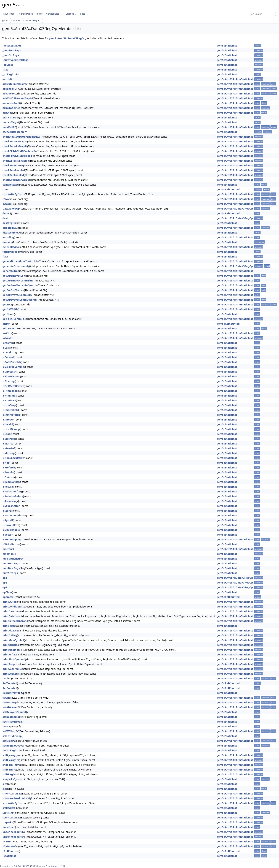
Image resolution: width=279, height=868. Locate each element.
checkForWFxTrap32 (15, 141)
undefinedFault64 (13, 837)
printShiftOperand (14, 659)
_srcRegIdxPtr (11, 74)
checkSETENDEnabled (16, 161)
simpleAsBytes (12, 779)
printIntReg (10, 635)
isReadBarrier (11, 482)
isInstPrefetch (11, 415)
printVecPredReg (13, 669)
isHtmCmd (9, 396)
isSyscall (8, 520)
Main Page (9, 14)
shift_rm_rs (9, 770)
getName (8, 314)
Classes (71, 14)
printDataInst (11, 611)
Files (84, 14)
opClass (7, 592)
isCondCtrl (9, 352)
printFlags (9, 626)
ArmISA (17, 21)
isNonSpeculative (13, 458)
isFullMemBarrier (13, 386)
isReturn (8, 487)
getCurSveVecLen (13, 290)
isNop (6, 463)
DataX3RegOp (32, 21)
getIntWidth (10, 309)
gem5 (5, 21)
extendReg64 (11, 247)
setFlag (7, 726)
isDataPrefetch (12, 362)
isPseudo (8, 472)
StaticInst (8, 813)
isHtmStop (9, 405)
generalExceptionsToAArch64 (20, 261)
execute (7, 242)
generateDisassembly (16, 266)
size (5, 784)
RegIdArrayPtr (11, 693)
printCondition (12, 607)
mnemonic (9, 554)
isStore (7, 511)
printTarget (10, 664)
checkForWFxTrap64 (15, 146)
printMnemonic (12, 650)
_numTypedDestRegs (15, 60)
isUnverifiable (11, 530)
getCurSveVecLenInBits (17, 295)
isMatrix (8, 444)
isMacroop (9, 439)
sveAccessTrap (11, 817)
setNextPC (9, 741)
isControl (8, 357)
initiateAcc (9, 328)
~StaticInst (9, 856)
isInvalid (8, 424)
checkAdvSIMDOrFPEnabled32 (21, 137)
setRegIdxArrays (13, 746)
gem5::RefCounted (228, 189)
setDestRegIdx (12, 717)
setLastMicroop (12, 736)
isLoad (6, 434)
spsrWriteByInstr (13, 803)
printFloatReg (11, 630)
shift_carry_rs (11, 760)
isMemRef (9, 448)
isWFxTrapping (12, 539)
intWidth (8, 338)
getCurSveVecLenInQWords (19, 300)
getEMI (7, 304)
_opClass (8, 65)
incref (6, 324)
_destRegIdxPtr (12, 46)
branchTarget (11, 117)
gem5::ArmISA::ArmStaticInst (235, 79)
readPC (7, 678)
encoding (8, 237)
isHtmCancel (10, 391)
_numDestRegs (12, 50)
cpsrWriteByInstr (13, 194)
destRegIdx (10, 223)
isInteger (8, 420)
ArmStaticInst (11, 108)
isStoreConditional (14, 515)
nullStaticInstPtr (13, 559)
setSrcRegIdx (11, 750)
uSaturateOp (10, 846)
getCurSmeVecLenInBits (17, 280)
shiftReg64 (9, 774)
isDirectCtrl (10, 372)
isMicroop (9, 453)
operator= (9, 597)
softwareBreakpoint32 (16, 798)
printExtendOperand (15, 621)
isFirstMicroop (11, 376)
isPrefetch (9, 467)
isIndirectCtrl (11, 410)
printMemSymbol (13, 640)
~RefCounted (10, 851)
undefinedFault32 (13, 832)
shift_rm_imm (11, 765)
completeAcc (10, 185)
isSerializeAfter (12, 491)
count (6, 189)
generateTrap (11, 271)
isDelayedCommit (13, 367)
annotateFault (11, 103)
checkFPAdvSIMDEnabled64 (19, 151)
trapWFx (8, 822)
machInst (8, 549)
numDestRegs (11, 563)
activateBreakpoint (14, 84)
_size (5, 70)
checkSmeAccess (13, 165)
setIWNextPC (11, 731)
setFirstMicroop (12, 722)
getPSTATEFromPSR (14, 319)
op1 (5, 578)
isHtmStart (9, 400)
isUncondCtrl (10, 525)
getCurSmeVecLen (14, 276)
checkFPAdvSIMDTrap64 (17, 156)
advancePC (9, 89)
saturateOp (10, 702)
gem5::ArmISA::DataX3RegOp (67, 38)
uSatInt (7, 841)
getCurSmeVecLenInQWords (20, 285)
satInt (6, 698)
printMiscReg (11, 645)
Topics (39, 14)
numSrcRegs (10, 573)
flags (6, 257)
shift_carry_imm (12, 755)
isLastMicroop (11, 429)
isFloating (9, 381)
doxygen (55, 866)
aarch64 (7, 79)
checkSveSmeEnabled (16, 180)
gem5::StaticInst (227, 46)
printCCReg (10, 602)
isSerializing (10, 501)
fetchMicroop (11, 252)
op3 (5, 587)
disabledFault (11, 228)
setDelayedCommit (14, 712)
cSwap (6, 199)
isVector (8, 535)
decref (6, 213)
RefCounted (10, 683)
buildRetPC (9, 127)
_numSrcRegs (11, 55)
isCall (6, 348)
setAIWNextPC (11, 707)
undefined (9, 827)
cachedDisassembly (15, 132)
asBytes (7, 113)
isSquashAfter (11, 506)
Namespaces (54, 14)
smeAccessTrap (12, 794)
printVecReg (10, 674)
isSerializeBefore (13, 496)
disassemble (10, 233)
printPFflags (10, 654)
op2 (5, 583)
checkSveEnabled (13, 175)
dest (5, 218)
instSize (7, 333)
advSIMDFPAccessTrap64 (18, 98)
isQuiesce (8, 477)
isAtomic (8, 343)
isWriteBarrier (11, 544)
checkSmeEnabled (14, 170)
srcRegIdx (9, 808)
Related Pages (25, 14)
